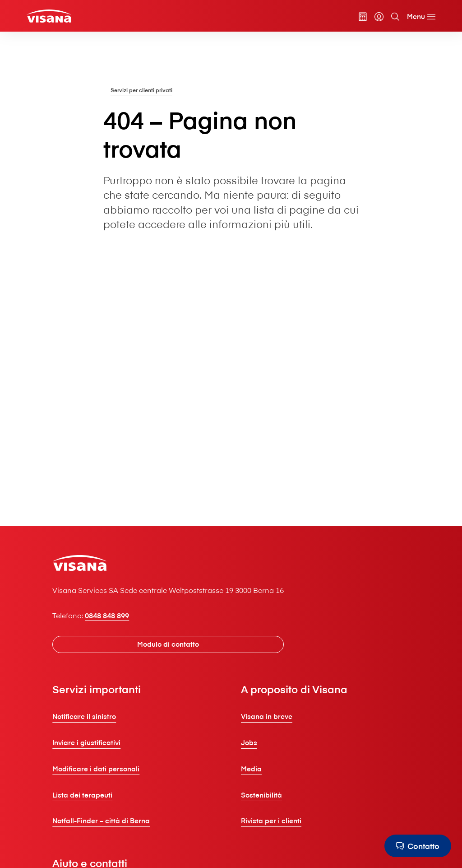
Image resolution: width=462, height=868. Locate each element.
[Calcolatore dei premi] (363, 17)
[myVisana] (379, 17)
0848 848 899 (107, 615)
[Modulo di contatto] (168, 644)
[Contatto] (418, 846)
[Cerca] (395, 17)
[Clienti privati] (49, 16)
